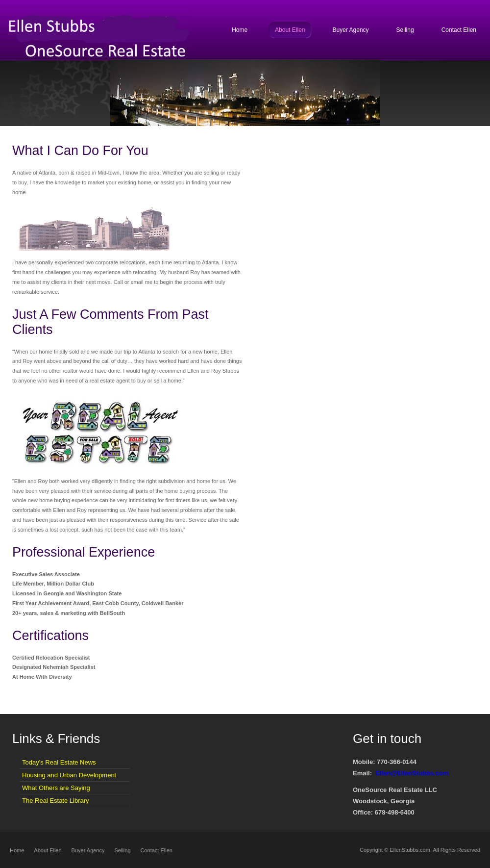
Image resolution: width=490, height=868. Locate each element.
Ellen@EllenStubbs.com (412, 773)
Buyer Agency (88, 850)
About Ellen (48, 850)
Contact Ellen (157, 850)
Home (17, 850)
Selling (122, 850)
